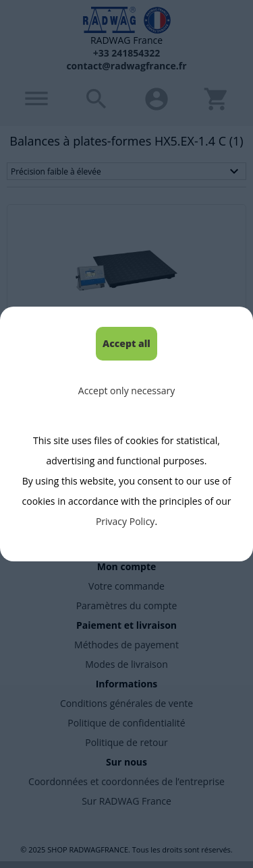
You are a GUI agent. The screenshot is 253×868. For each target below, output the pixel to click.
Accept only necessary (126, 391)
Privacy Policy (125, 521)
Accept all (126, 343)
